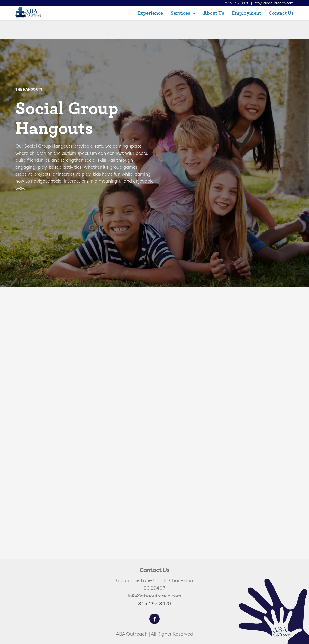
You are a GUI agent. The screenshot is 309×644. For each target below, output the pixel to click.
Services (181, 13)
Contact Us (281, 13)
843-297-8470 (236, 3)
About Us (214, 13)
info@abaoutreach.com (273, 3)
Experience (150, 13)
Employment (246, 13)
